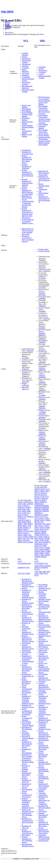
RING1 (41, 537)
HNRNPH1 (45, 509)
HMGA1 (31, 517)
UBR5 (37, 553)
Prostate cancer (43, 249)
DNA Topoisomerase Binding (27, 131)
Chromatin (42, 67)
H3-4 (26, 517)
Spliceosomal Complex (26, 61)
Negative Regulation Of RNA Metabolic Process (44, 770)
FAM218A (44, 498)
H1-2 (29, 513)
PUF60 (42, 535)
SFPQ (36, 542)
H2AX (26, 515)
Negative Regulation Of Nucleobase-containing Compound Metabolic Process (28, 803)
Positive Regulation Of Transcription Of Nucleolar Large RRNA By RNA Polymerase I (27, 213)
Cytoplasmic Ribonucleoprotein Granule (28, 79)
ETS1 (20, 511)
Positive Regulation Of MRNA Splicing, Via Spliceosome (27, 191)
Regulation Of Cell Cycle (26, 827)
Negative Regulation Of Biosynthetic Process (26, 774)
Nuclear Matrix (44, 841)
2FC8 (20, 573)
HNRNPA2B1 (39, 504)
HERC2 (44, 500)
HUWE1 (37, 517)
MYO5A (37, 522)
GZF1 (20, 513)
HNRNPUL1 (39, 513)
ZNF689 (30, 542)
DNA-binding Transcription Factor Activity (43, 132)
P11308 (37, 569)
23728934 (25, 358)
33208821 (42, 328)
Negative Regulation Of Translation (26, 167)
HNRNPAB (38, 506)
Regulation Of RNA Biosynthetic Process (28, 762)
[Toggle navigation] (2, 18)
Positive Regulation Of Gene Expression (27, 831)
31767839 (42, 278)
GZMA (24, 513)
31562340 (25, 385)
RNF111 (47, 537)
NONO (47, 526)
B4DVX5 (38, 568)
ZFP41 (25, 542)
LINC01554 (22, 520)
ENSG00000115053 (24, 564)
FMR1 (24, 511)
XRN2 (42, 555)
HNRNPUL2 (39, 515)
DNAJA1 (37, 493)
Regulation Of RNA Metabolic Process (27, 198)
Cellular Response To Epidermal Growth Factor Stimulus (28, 204)
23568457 (25, 376)
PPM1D (20, 529)
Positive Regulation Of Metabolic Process (28, 632)
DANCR (28, 507)
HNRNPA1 (43, 502)
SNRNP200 (38, 544)
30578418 (42, 295)
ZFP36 (20, 542)
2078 (36, 559)
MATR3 (37, 520)
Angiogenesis (26, 150)
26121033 (25, 382)
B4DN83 (48, 566)
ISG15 (24, 518)
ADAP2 (26, 502)
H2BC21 (21, 517)
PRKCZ (26, 529)
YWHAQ (26, 540)
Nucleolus (25, 66)
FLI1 (39, 500)
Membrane (25, 75)
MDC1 (28, 520)
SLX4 (41, 542)
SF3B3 (47, 540)
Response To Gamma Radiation (28, 737)
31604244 (42, 414)
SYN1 (42, 548)
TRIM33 (37, 551)
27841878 (42, 293)
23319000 (42, 396)
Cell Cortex (26, 73)
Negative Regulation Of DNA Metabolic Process (27, 840)
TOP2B (41, 549)
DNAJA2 (44, 493)
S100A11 (26, 533)
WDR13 (37, 555)
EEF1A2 (44, 495)
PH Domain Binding (26, 119)
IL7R (19, 518)
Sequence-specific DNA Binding (44, 138)
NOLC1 (41, 526)
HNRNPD (38, 507)
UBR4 (48, 551)
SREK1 (20, 535)
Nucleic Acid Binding (26, 106)
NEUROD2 (38, 524)
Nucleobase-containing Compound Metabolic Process (45, 597)
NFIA (44, 524)
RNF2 (36, 539)
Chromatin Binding (42, 127)
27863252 (46, 319)
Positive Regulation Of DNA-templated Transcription (44, 785)
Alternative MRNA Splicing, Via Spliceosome (44, 837)
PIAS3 (47, 529)
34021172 (25, 389)
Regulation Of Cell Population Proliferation (27, 658)
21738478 (47, 481)
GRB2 (29, 511)
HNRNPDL (45, 507)
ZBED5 (48, 555)
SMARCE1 (47, 542)
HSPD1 (46, 515)
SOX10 (45, 544)
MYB (29, 522)
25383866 (42, 311)
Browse (7, 23)
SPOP (44, 546)
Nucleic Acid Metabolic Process (28, 810)
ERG (43, 41)
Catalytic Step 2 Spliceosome (44, 650)
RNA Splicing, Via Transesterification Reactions (45, 611)
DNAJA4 (37, 495)
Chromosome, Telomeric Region (28, 725)
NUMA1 (42, 528)
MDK (20, 522)
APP (46, 487)
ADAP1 (20, 502)
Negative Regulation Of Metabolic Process (28, 647)
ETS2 (43, 496)
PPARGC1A (27, 528)
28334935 (42, 350)
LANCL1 (41, 518)
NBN (25, 524)
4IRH (45, 572)
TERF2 (31, 537)
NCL (26, 41)
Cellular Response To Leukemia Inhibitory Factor (28, 221)
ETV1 (47, 496)
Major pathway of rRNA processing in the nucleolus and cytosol (28, 231)
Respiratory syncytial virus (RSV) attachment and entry (28, 239)
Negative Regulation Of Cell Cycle (26, 780)
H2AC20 (21, 515)
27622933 (42, 428)
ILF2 (42, 517)
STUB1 (37, 548)
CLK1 (20, 506)
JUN (36, 518)
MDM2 (24, 522)
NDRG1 (30, 524)
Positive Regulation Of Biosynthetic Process (26, 682)
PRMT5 (20, 531)
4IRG (41, 572)
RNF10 (20, 533)
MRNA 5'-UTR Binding (27, 135)
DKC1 (48, 491)
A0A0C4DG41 (39, 566)
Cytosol (41, 74)
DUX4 (20, 509)
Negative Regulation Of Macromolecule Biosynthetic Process (27, 744)
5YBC (37, 573)
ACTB (37, 487)
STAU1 (20, 537)
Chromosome (26, 64)
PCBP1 (37, 529)
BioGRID (8, 34)
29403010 (42, 478)
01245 (20, 561)
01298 (36, 561)
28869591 (42, 335)
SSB (30, 535)
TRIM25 (47, 549)
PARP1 (20, 528)
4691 (19, 559)
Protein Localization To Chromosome (27, 795)
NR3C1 (25, 526)
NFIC (36, 526)
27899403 (42, 260)
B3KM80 (21, 568)
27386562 (43, 412)
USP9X (47, 553)
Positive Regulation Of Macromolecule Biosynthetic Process (27, 159)
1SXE (36, 572)
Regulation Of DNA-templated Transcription (44, 173)
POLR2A (37, 531)
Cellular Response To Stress (28, 662)
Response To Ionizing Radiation (26, 767)
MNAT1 (43, 520)
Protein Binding (27, 113)
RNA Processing (44, 625)
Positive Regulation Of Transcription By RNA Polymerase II (28, 174)
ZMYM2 (44, 557)
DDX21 (37, 491)
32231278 (42, 452)
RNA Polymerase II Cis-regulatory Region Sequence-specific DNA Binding (44, 101)
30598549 (42, 333)
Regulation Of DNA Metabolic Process (27, 815)
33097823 (30, 351)
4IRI (48, 572)
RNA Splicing (43, 647)
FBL (36, 500)
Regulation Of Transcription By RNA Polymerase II (44, 179)
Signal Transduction (43, 188)
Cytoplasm (25, 68)
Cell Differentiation (43, 192)
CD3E (20, 504)
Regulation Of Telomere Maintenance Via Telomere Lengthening (44, 800)
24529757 (42, 268)
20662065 (42, 417)
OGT (30, 526)
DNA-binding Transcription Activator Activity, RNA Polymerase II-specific (45, 119)
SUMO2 (26, 537)
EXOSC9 (37, 498)
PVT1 (47, 535)
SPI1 (41, 546)
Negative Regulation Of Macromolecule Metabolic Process (28, 639)
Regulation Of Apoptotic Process (28, 706)
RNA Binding (26, 111)
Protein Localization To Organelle (27, 718)
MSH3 (48, 520)
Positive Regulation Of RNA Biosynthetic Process (45, 763)
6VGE (46, 573)
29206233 (25, 369)
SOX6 (36, 546)
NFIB (48, 524)
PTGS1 (26, 531)
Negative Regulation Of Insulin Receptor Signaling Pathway (27, 183)
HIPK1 (37, 502)
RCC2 (36, 537)
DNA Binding (26, 109)
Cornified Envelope (25, 54)
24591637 (16, 27)
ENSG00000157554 (41, 564)
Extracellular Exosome (26, 83)
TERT (20, 539)
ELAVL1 (37, 496)
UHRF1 (42, 553)
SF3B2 (42, 540)
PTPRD (37, 535)
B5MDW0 (45, 568)
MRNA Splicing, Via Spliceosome (44, 606)
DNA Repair (26, 835)
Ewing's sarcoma (44, 251)
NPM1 (20, 526)
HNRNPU (46, 511)
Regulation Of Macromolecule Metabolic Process (28, 581)
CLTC (48, 489)
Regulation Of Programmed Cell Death (28, 676)
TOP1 (24, 539)
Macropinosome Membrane (27, 87)
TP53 (28, 539)
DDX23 (43, 491)
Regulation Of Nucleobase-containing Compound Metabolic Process (28, 594)
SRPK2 (26, 535)
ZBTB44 (37, 557)
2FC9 (24, 573)
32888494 (42, 299)
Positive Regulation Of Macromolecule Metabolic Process (28, 618)
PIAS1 (42, 529)
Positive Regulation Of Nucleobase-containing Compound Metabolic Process (28, 699)
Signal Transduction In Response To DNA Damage (27, 690)
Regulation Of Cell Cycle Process (26, 786)
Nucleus (24, 57)
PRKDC (44, 531)
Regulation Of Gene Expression (27, 153)
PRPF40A (38, 533)
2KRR (28, 573)
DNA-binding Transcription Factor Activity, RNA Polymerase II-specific (44, 110)
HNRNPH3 (38, 511)
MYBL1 (20, 524)
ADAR (41, 487)
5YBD (41, 573)
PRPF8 (44, 533)
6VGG (37, 575)
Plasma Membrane (25, 71)
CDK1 (24, 504)
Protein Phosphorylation (44, 185)
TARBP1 (47, 548)
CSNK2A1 (26, 506)
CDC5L (43, 489)
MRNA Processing (42, 639)
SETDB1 (47, 539)
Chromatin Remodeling (26, 734)
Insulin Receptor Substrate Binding (28, 126)
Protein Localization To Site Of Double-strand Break (27, 712)
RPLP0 (41, 539)
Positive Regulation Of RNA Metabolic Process (44, 778)
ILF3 (46, 517)
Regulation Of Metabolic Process (28, 586)
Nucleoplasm (26, 59)
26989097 (42, 463)
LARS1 (47, 518)
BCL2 (31, 502)
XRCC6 (20, 540)
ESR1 (28, 509)
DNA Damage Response (26, 653)
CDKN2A (30, 504)
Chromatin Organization (26, 628)
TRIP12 (43, 551)
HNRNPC (46, 506)
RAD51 (31, 531)
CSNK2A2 (21, 507)
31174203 (42, 355)
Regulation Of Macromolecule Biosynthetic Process (27, 607)
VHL (32, 539)
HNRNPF (38, 509)
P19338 (27, 568)
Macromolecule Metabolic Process (28, 845)
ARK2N (37, 489)
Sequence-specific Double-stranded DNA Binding (44, 143)
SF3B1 (37, 540)
